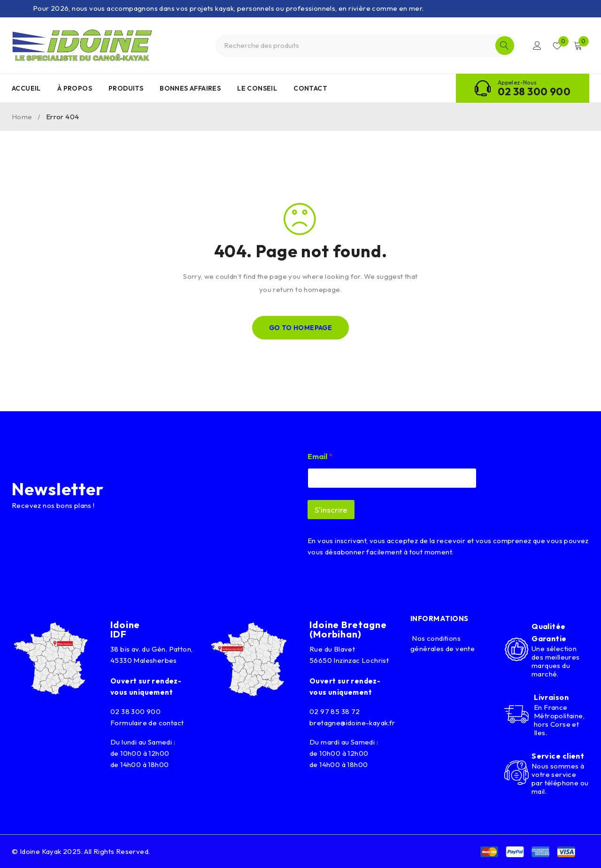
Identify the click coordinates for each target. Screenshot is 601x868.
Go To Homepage (301, 328)
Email (320, 457)
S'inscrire (331, 510)
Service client (558, 756)
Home (22, 117)
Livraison (551, 697)
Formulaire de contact (147, 723)
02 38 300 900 (534, 92)
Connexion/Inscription (536, 46)
